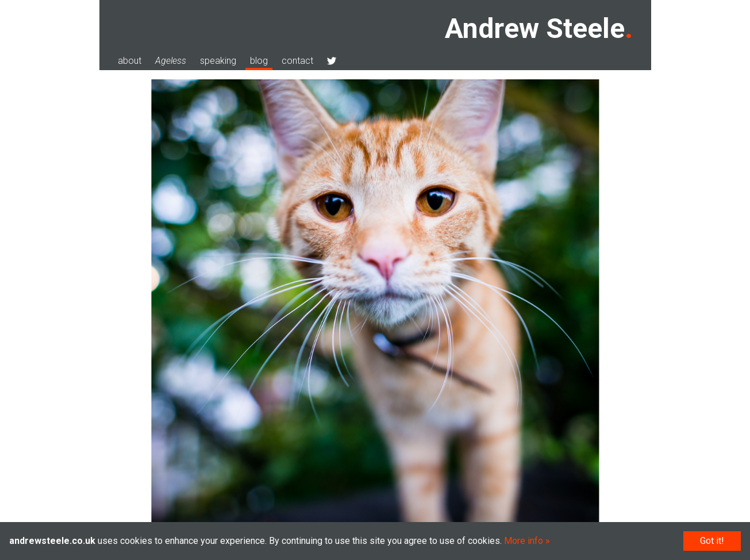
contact (297, 61)
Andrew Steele (535, 28)
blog (259, 61)
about (130, 61)
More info (524, 541)
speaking (218, 61)
